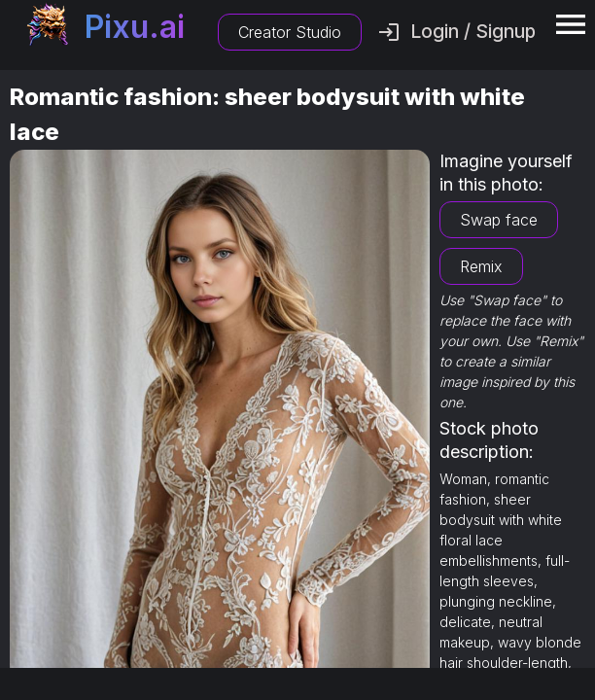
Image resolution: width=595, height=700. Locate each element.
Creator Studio (290, 32)
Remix (481, 266)
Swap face (499, 220)
